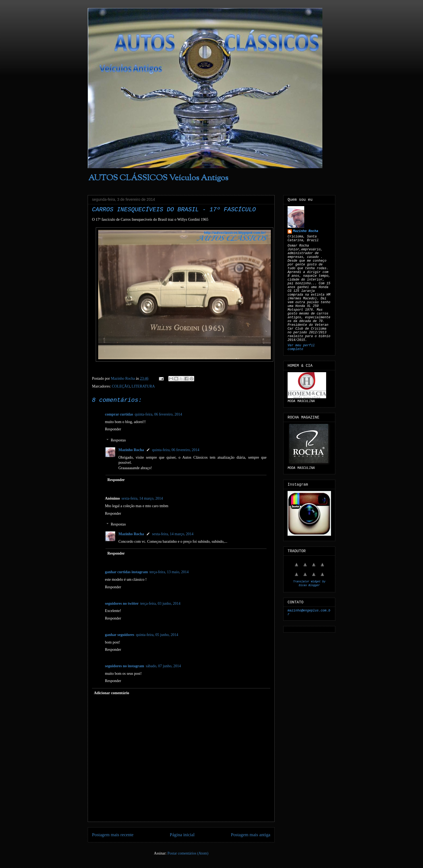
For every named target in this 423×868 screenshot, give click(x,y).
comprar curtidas (119, 414)
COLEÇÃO (121, 386)
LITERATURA (143, 386)
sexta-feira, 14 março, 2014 (142, 498)
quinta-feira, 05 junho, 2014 (157, 635)
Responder (113, 429)
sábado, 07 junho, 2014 (163, 666)
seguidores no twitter (122, 604)
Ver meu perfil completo (301, 347)
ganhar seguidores (120, 635)
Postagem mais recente (113, 835)
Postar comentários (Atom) (188, 853)
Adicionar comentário (112, 693)
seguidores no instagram (124, 666)
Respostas (118, 440)
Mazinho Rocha (131, 450)
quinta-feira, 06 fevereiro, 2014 (158, 414)
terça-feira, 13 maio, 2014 (169, 572)
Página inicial (182, 835)
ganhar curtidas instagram (126, 572)
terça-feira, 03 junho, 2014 (160, 604)
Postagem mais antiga (251, 835)
